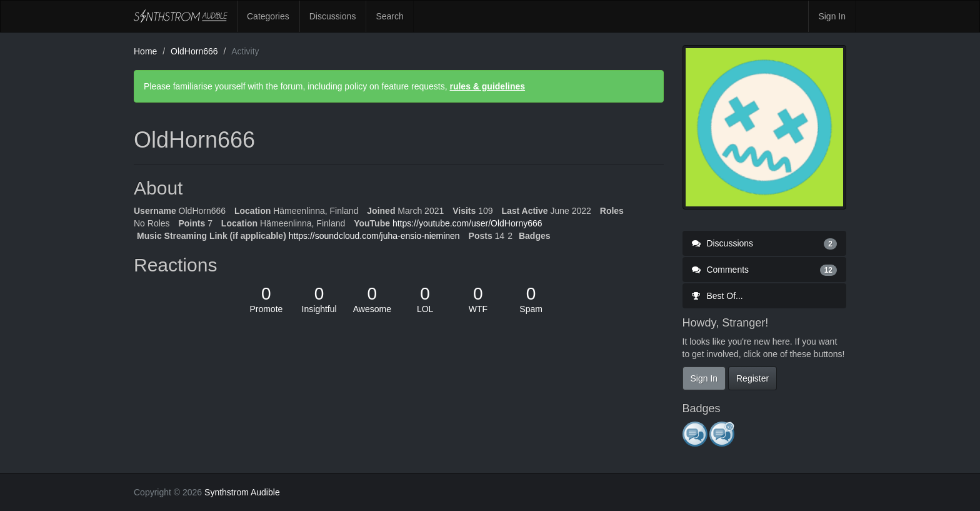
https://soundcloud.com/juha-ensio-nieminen (374, 236)
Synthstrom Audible (181, 16)
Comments (765, 270)
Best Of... (717, 296)
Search (389, 16)
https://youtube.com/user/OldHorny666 (467, 223)
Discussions (333, 16)
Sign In (832, 16)
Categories (268, 16)
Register (752, 378)
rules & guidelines (487, 86)
